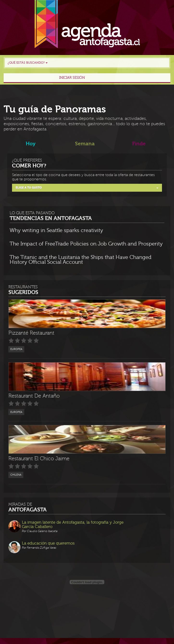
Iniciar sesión (72, 78)
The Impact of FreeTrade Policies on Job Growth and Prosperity (86, 244)
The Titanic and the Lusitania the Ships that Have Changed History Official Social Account (81, 260)
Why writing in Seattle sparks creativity (56, 231)
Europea (16, 349)
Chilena (16, 475)
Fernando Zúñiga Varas (42, 548)
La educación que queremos (48, 543)
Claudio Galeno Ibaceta (42, 531)
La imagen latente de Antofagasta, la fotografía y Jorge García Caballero (73, 525)
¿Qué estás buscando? (28, 63)
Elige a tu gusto (87, 188)
